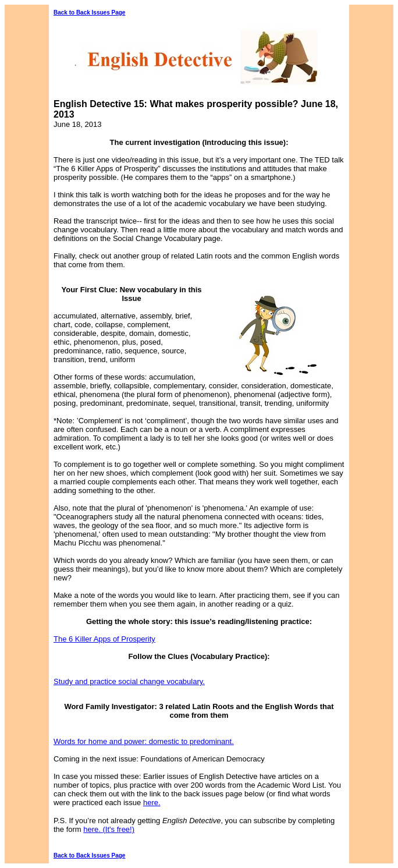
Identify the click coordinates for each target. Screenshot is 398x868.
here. (152, 803)
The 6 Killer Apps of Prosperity (104, 639)
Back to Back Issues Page (89, 13)
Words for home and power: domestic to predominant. (144, 741)
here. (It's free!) (109, 829)
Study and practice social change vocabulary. (129, 681)
